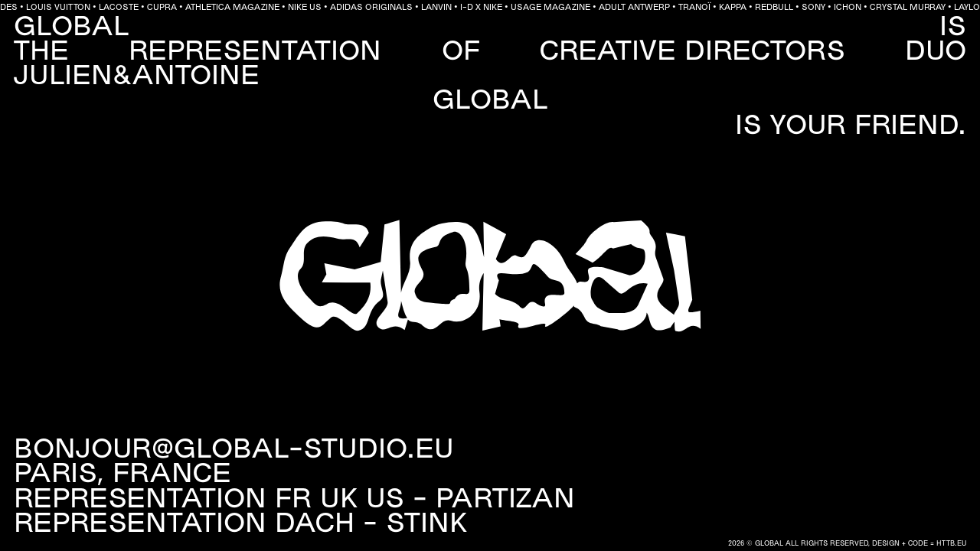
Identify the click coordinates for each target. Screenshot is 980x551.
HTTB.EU (951, 544)
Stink (426, 525)
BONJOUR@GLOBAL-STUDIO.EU (234, 451)
